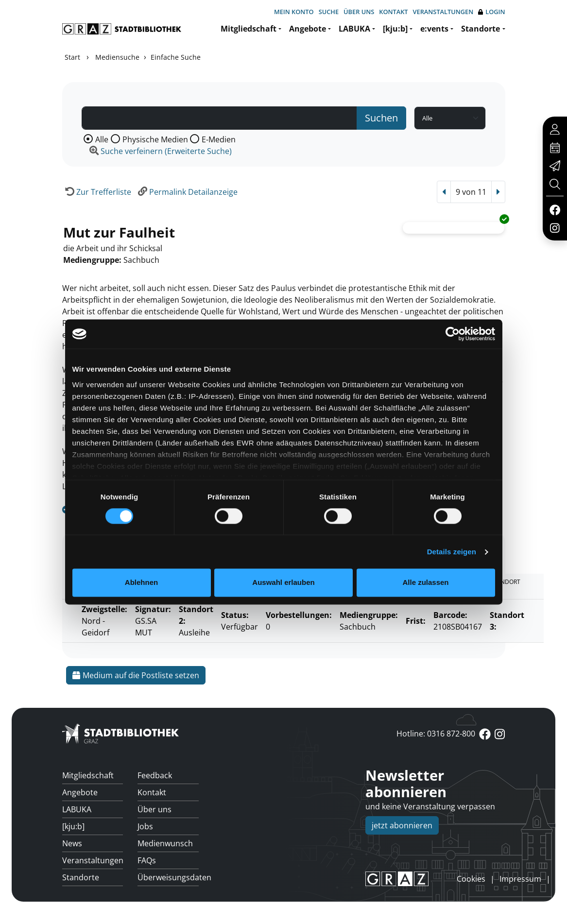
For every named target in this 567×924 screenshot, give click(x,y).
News (72, 843)
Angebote (308, 29)
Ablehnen (141, 583)
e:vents (434, 29)
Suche (329, 12)
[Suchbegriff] (220, 118)
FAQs (147, 860)
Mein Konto (294, 12)
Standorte (481, 29)
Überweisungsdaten (168, 877)
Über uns (359, 12)
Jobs (145, 826)
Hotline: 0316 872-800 (436, 734)
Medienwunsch (165, 843)
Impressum (520, 879)
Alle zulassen (425, 583)
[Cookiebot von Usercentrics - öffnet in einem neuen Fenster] (453, 334)
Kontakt (393, 12)
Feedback (155, 775)
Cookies (471, 879)
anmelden (440, 879)
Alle (102, 139)
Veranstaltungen (443, 12)
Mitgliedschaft (249, 29)
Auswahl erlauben (283, 583)
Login (491, 12)
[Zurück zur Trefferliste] (97, 192)
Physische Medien (155, 139)
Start (72, 57)
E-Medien (219, 139)
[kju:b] (395, 29)
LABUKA (354, 29)
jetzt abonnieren (402, 825)
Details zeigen (452, 552)
